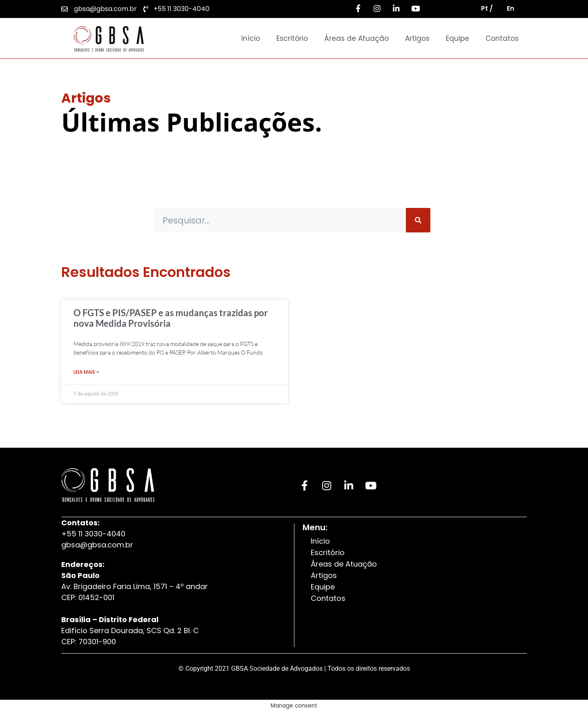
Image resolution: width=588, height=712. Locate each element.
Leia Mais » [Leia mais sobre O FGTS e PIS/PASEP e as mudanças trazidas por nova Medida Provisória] (86, 372)
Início (251, 38)
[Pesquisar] (418, 220)
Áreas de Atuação (356, 38)
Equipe (458, 38)
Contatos (502, 38)
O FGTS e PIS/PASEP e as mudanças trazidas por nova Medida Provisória (171, 318)
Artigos (417, 38)
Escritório (292, 38)
